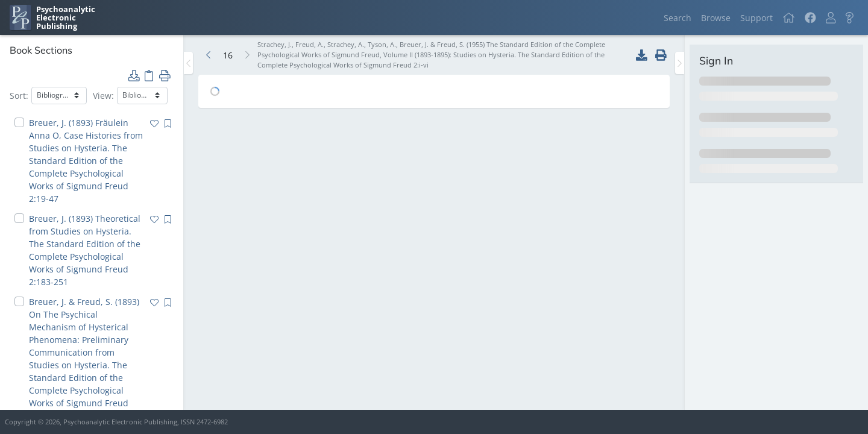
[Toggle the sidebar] (188, 63)
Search (678, 18)
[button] (831, 18)
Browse (716, 18)
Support (756, 18)
